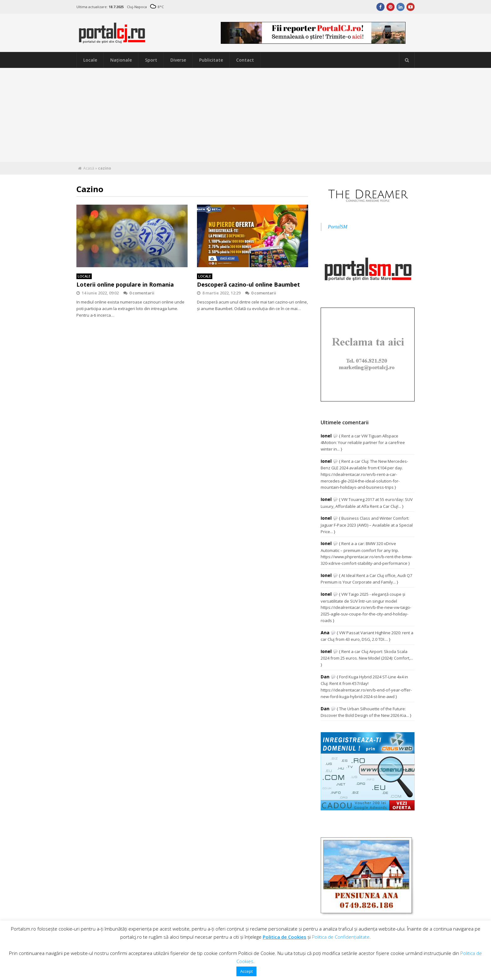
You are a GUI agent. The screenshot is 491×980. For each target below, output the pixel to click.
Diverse (178, 60)
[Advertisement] (246, 115)
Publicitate (211, 60)
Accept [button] (246, 971)
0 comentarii (139, 293)
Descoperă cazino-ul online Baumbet (248, 284)
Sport (151, 60)
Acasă (89, 168)
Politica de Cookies (284, 937)
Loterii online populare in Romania (125, 284)
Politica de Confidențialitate (341, 937)
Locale (90, 60)
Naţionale (121, 60)
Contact (245, 60)
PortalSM (338, 227)
